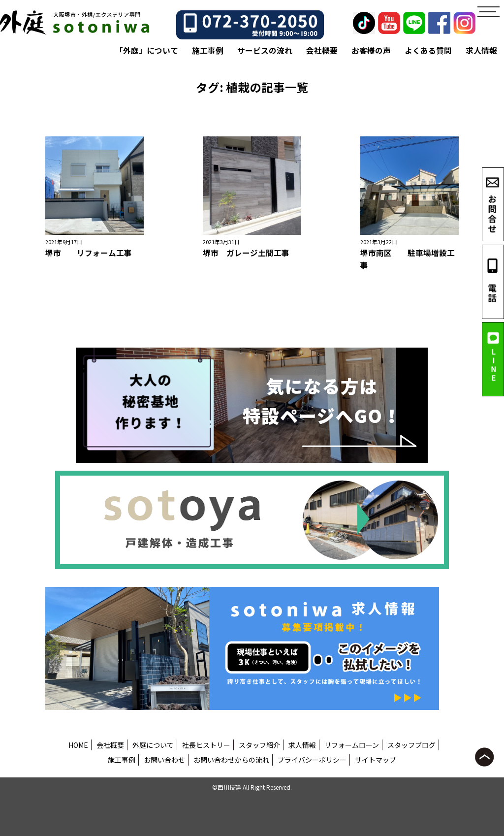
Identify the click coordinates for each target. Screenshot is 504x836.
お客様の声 (371, 50)
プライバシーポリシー (312, 760)
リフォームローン (352, 745)
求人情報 (481, 50)
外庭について (153, 745)
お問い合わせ (164, 760)
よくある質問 (428, 50)
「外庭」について (147, 50)
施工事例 (208, 50)
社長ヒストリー (206, 745)
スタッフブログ (411, 745)
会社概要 (322, 50)
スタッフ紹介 (259, 745)
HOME (78, 745)
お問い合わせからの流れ (231, 760)
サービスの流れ (265, 50)
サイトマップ (376, 760)
